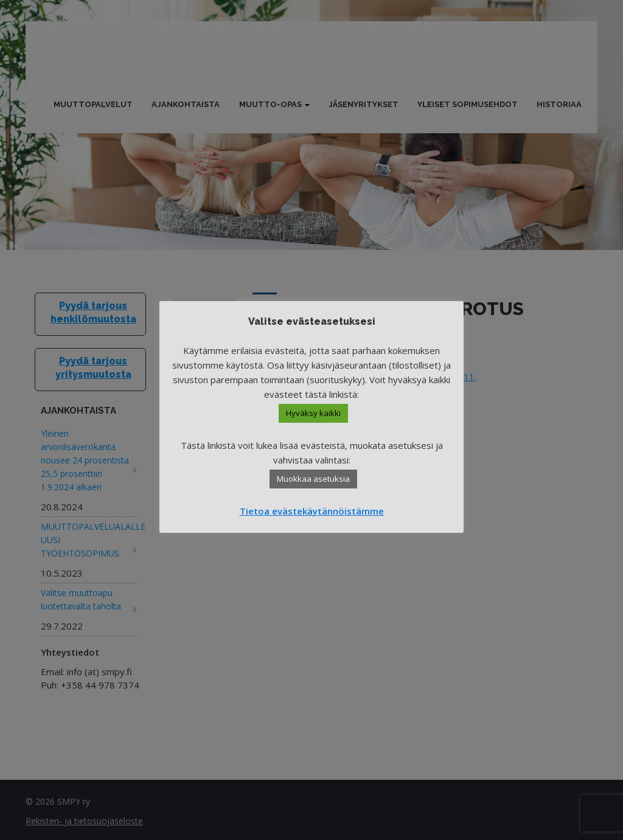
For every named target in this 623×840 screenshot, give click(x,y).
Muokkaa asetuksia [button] (313, 479)
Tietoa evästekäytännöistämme (312, 511)
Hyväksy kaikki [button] (313, 413)
